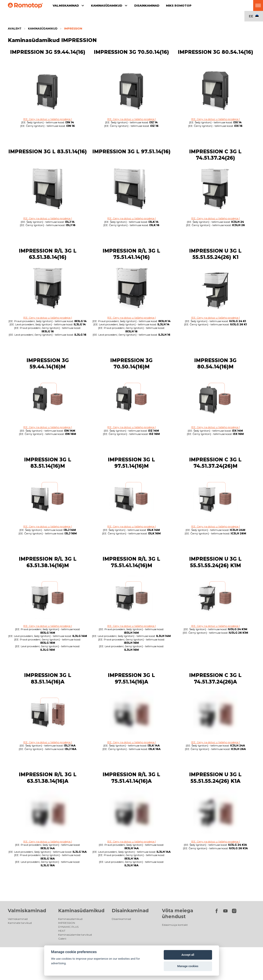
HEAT (62, 931)
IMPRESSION (73, 29)
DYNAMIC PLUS (68, 927)
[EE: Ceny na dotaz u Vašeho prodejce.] (48, 119)
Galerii (62, 939)
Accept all (188, 955)
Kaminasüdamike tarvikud (75, 935)
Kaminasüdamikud (43, 29)
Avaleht (15, 29)
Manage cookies (188, 966)
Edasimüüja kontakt (175, 925)
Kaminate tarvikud (20, 923)
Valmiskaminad (27, 911)
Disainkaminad (130, 911)
